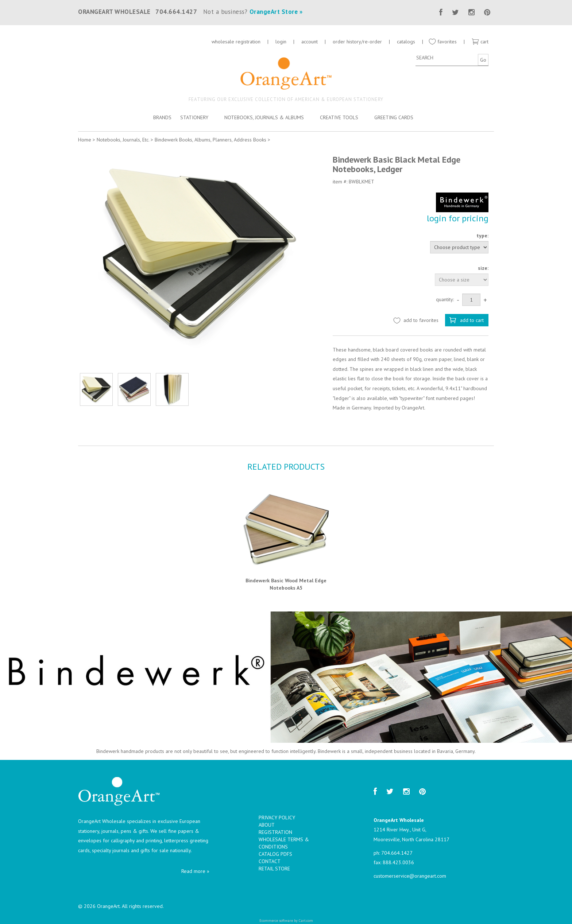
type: (482, 236)
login (281, 42)
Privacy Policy (277, 818)
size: (483, 268)
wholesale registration (236, 42)
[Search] (446, 58)
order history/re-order (357, 42)
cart (480, 42)
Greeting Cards (394, 117)
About (267, 825)
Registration (275, 832)
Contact (270, 861)
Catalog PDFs (275, 854)
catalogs (407, 42)
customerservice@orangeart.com (410, 876)
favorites (443, 42)
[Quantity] (471, 300)
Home (85, 140)
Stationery (194, 117)
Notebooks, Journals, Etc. (123, 140)
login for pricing (458, 218)
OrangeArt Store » (276, 12)
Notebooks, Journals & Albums (264, 117)
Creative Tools (339, 117)
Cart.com (306, 921)
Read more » (195, 871)
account (310, 42)
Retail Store (274, 869)
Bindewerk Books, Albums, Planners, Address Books (210, 140)
